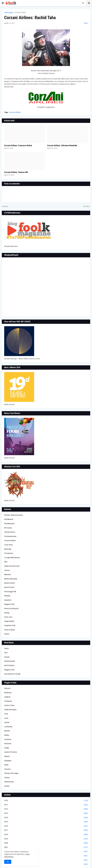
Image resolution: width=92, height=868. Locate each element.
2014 (46, 818)
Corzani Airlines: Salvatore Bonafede (62, 145)
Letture (7, 570)
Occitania (8, 739)
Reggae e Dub (9, 604)
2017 (46, 830)
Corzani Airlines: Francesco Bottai (18, 145)
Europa (7, 657)
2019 (46, 839)
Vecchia (86, 206)
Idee (6, 562)
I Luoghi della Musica (12, 558)
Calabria (7, 697)
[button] (3, 3)
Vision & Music (10, 630)
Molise (7, 735)
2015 (46, 822)
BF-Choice (8, 528)
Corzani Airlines (20, 12)
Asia (6, 653)
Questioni (8, 600)
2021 (46, 847)
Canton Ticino (9, 705)
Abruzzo (7, 688)
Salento (7, 756)
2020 (46, 843)
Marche (7, 731)
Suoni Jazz (8, 617)
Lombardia (8, 727)
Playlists (7, 596)
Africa (6, 648)
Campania (8, 701)
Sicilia (6, 765)
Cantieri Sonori (10, 532)
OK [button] (8, 862)
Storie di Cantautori (11, 608)
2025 (46, 864)
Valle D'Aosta (9, 782)
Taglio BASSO (9, 621)
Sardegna (8, 761)
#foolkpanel (9, 519)
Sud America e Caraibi (12, 674)
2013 (46, 813)
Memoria (7, 574)
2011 (46, 805)
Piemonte (8, 744)
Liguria (7, 722)
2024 (46, 860)
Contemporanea (10, 536)
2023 (46, 856)
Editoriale (8, 549)
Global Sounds (10, 661)
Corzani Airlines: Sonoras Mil (16, 172)
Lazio (6, 718)
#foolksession (9, 524)
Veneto (7, 786)
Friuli (6, 714)
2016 (46, 826)
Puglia (7, 748)
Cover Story (9, 545)
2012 (46, 809)
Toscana (7, 769)
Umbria (7, 778)
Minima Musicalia (11, 579)
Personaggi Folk (10, 592)
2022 (46, 852)
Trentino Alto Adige (11, 773)
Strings (7, 613)
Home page (8, 12)
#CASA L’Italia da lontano (14, 515)
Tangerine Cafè (10, 625)
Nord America (9, 665)
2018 (46, 835)
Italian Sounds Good (12, 566)
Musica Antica (9, 583)
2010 (46, 801)
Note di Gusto (9, 587)
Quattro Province (11, 752)
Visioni (7, 634)
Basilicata (8, 693)
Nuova (5, 206)
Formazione (9, 553)
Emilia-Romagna (10, 710)
